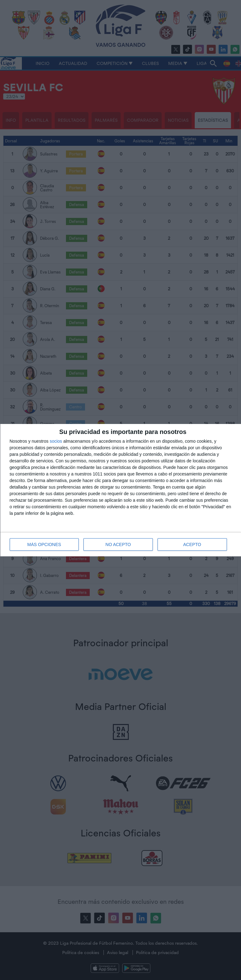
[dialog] (121, 490)
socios (56, 441)
